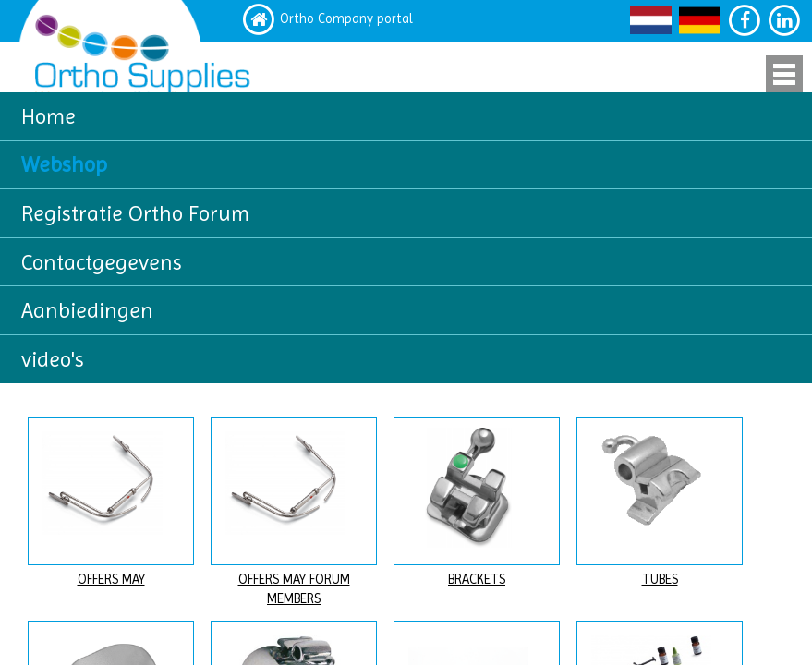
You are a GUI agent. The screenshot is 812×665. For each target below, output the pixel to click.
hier (309, 330)
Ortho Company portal (346, 19)
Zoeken (757, 250)
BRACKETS (477, 580)
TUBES (660, 580)
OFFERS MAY (111, 580)
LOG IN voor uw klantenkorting (685, 353)
